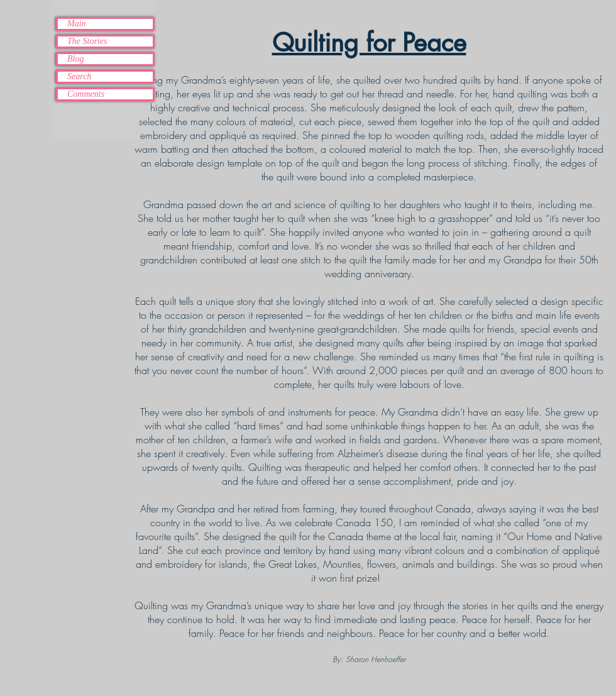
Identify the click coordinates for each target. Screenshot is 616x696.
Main (77, 24)
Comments (86, 94)
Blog (75, 59)
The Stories (87, 41)
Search (79, 76)
